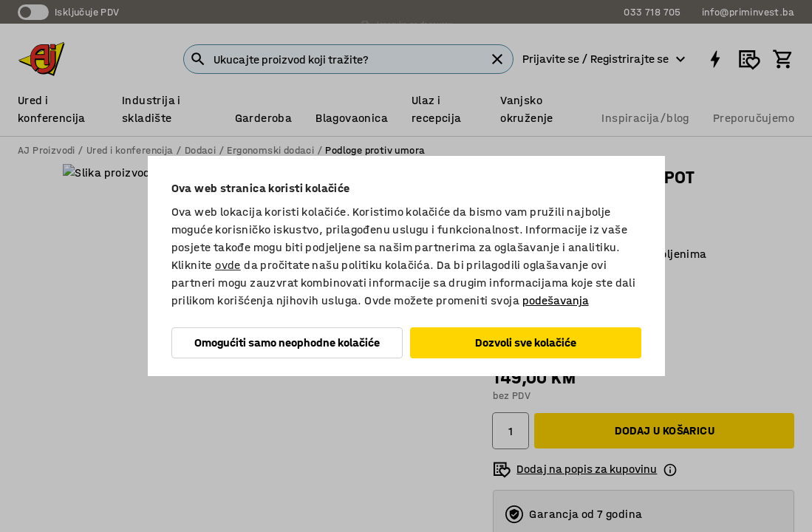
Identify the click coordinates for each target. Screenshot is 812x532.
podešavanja (556, 300)
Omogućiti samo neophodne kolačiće (287, 342)
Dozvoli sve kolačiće (526, 342)
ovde (228, 265)
